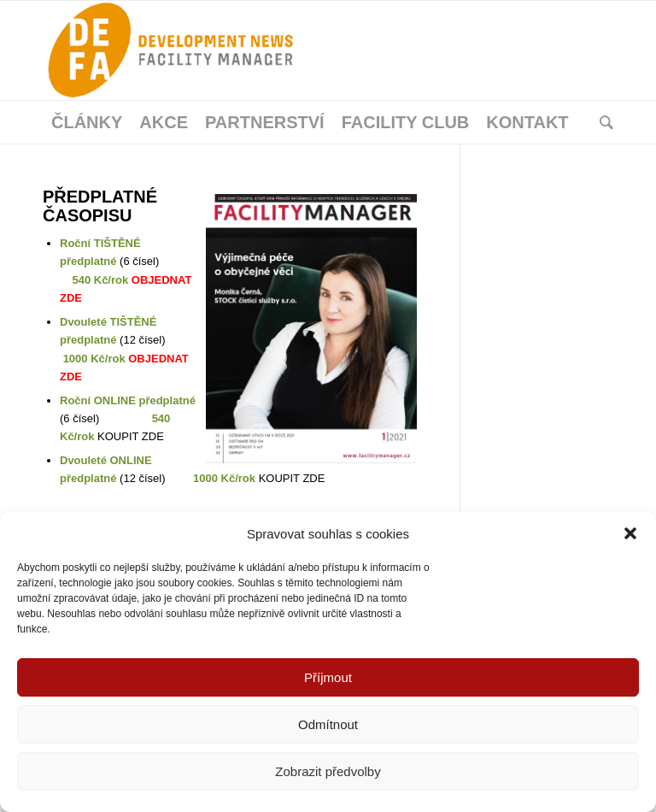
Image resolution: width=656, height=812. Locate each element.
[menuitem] (87, 122)
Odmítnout (328, 724)
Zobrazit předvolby (328, 771)
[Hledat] (602, 122)
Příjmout (328, 677)
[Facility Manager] (171, 50)
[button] (630, 533)
